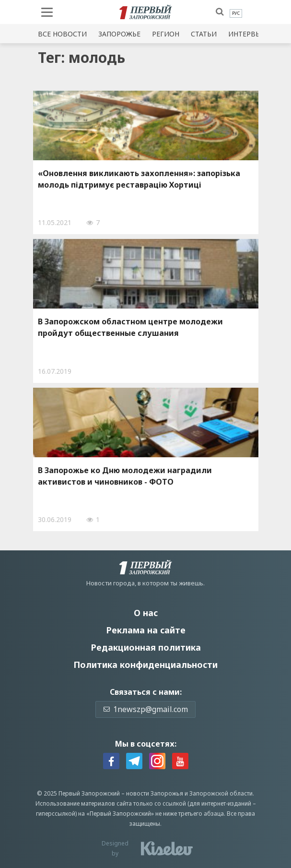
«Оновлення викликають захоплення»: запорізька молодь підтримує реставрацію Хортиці (139, 179)
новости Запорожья (155, 793)
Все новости (62, 34)
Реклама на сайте (146, 630)
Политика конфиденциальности (145, 665)
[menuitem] (236, 13)
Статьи (204, 34)
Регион (166, 34)
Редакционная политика (146, 647)
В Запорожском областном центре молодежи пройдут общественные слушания (130, 327)
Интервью (247, 34)
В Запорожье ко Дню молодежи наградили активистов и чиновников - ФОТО (125, 476)
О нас (146, 613)
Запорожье (119, 34)
